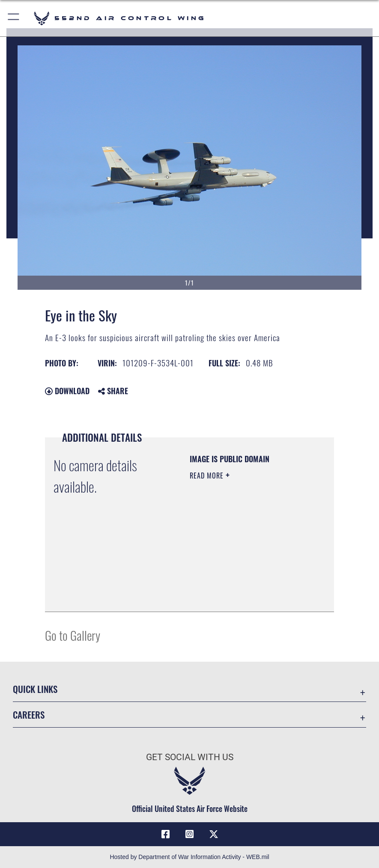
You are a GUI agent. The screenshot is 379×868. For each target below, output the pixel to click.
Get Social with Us (190, 757)
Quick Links (35, 689)
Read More (208, 476)
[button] (14, 18)
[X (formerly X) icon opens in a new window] (214, 834)
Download (67, 391)
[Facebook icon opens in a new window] (165, 834)
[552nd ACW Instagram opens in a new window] (190, 834)
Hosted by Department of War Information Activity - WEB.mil (189, 857)
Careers (29, 715)
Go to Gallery (73, 635)
